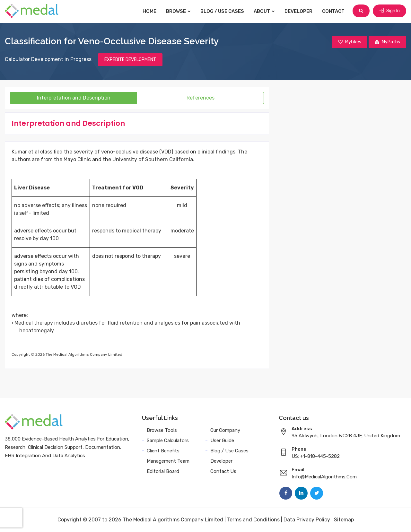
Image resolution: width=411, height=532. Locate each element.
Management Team (168, 461)
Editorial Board (163, 472)
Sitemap (344, 520)
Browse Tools (162, 431)
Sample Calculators (168, 441)
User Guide (222, 441)
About (265, 11)
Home (150, 11)
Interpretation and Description (74, 98)
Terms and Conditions (253, 520)
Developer (299, 11)
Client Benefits (163, 451)
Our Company (225, 431)
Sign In (389, 11)
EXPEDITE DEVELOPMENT (130, 60)
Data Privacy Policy (307, 520)
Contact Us (223, 472)
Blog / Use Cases (223, 11)
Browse (179, 11)
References (201, 98)
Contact (334, 11)
